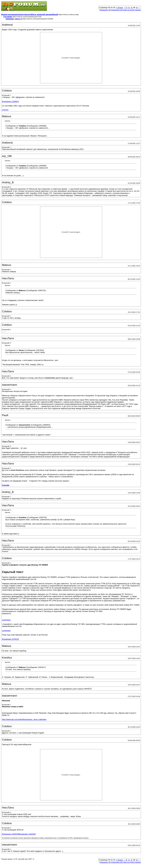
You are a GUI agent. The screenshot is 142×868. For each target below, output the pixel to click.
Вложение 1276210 (10, 639)
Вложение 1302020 (27, 834)
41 (129, 8)
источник (5, 110)
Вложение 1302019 (10, 834)
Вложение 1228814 (10, 101)
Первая (120, 8)
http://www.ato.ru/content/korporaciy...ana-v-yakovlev (24, 719)
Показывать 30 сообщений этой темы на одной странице (120, 10)
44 (137, 8)
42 (132, 8)
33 (126, 8)
